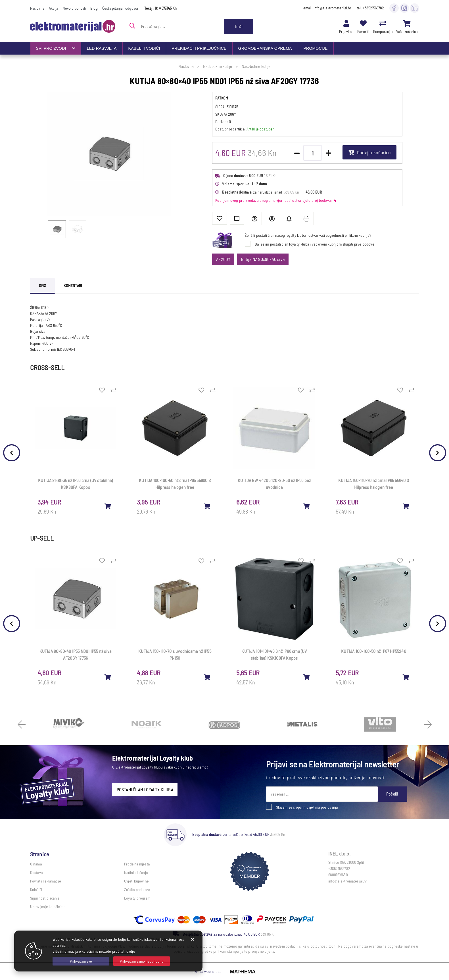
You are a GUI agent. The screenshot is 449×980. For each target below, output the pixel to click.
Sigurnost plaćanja (45, 898)
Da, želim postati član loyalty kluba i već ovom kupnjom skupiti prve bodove (315, 244)
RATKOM (222, 98)
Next (438, 453)
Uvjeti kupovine (136, 881)
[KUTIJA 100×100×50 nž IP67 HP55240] (406, 677)
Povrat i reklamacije (46, 881)
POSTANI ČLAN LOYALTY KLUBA (145, 789)
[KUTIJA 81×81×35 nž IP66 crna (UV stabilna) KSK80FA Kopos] (108, 506)
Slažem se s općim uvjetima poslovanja (307, 807)
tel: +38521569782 (370, 8)
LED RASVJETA (102, 48)
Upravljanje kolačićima (48, 907)
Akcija (53, 8)
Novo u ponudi (74, 8)
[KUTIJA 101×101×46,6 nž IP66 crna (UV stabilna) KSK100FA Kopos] (307, 677)
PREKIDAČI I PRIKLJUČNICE (199, 48)
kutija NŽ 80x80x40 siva (263, 259)
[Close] (81, 961)
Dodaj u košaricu (369, 152)
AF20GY (223, 259)
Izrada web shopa (207, 971)
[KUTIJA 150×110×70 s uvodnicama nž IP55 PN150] (207, 677)
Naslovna (37, 8)
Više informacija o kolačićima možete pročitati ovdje (94, 951)
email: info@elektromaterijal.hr (327, 8)
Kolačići (36, 889)
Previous (12, 453)
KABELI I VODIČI (144, 48)
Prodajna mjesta (137, 864)
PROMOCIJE (316, 48)
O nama (36, 864)
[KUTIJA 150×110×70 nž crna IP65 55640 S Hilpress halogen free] (406, 506)
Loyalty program (137, 898)
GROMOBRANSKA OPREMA (265, 48)
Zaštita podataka (137, 889)
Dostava (36, 872)
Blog (94, 8)
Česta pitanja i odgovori (121, 8)
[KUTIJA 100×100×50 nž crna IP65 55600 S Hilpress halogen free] (207, 506)
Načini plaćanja (136, 872)
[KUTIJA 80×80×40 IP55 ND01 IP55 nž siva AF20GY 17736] (108, 677)
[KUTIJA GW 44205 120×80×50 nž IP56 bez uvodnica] (307, 506)
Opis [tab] (43, 286)
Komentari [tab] (73, 286)
